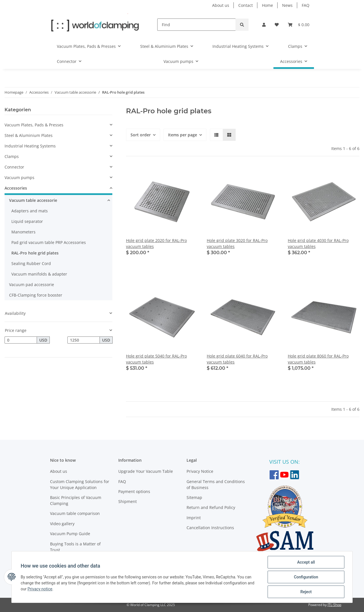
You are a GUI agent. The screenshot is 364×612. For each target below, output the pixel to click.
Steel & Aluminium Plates (29, 135)
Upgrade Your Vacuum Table (146, 471)
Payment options (134, 491)
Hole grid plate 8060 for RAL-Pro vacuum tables (318, 359)
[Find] (197, 25)
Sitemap (194, 497)
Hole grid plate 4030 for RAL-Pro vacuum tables (318, 243)
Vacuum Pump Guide (70, 534)
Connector (14, 167)
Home (267, 5)
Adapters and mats (30, 211)
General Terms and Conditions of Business (216, 484)
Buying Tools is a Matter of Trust (75, 547)
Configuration (306, 577)
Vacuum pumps (19, 177)
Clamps (12, 156)
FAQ (306, 5)
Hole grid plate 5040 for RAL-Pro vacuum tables (156, 359)
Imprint (194, 518)
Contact (246, 5)
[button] (264, 25)
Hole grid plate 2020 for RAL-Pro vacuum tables (156, 243)
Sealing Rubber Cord (31, 263)
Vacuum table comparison (75, 513)
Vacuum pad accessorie (32, 285)
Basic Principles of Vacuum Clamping (76, 500)
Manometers (23, 232)
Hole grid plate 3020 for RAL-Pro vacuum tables (237, 243)
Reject (306, 592)
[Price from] (21, 340)
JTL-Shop (334, 605)
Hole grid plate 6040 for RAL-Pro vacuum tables (237, 359)
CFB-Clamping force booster (36, 295)
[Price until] (84, 340)
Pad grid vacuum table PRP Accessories (49, 242)
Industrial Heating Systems (30, 146)
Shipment (128, 501)
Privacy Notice (200, 471)
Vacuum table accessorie (33, 200)
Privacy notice (40, 589)
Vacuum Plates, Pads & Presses (34, 125)
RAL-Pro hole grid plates (35, 253)
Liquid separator (27, 221)
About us (221, 5)
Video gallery (62, 524)
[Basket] (299, 25)
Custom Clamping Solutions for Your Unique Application (80, 484)
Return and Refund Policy (211, 507)
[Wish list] (277, 25)
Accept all (306, 562)
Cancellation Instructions (210, 528)
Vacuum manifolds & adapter (39, 274)
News (287, 5)
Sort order (141, 135)
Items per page (183, 135)
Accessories (16, 188)
